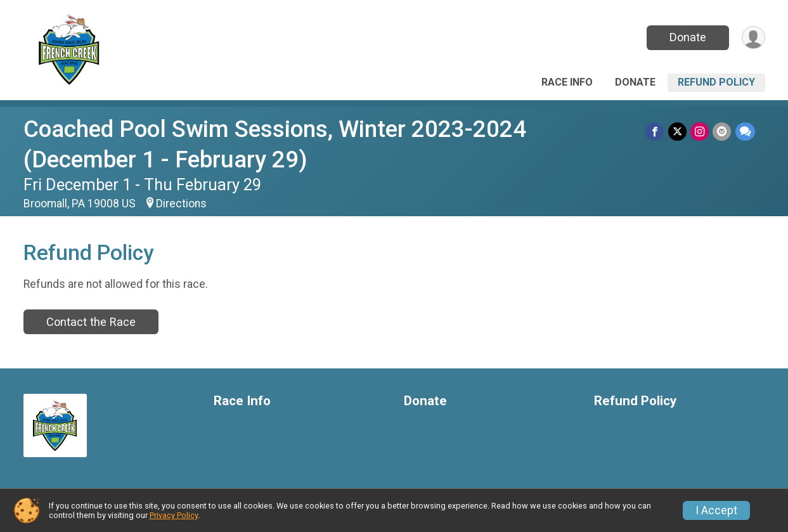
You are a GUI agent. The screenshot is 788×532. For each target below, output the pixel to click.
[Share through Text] (745, 132)
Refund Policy (716, 82)
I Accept (716, 510)
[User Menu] (753, 38)
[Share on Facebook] (656, 132)
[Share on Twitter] (678, 132)
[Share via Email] (722, 132)
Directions (181, 204)
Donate (687, 37)
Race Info (567, 82)
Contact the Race (91, 322)
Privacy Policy (174, 515)
